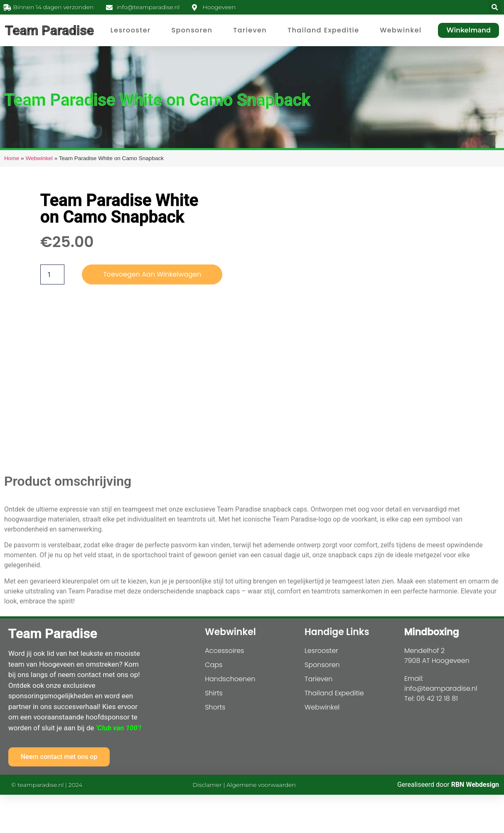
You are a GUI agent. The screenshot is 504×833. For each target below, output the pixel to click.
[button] (495, 7)
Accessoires (224, 651)
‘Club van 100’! (118, 728)
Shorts (215, 707)
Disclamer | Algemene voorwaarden (244, 785)
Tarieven (250, 30)
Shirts (214, 693)
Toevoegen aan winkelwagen (152, 274)
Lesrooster (131, 30)
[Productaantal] (52, 274)
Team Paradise (49, 30)
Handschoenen (230, 679)
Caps (214, 665)
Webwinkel (401, 30)
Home (12, 158)
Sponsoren (192, 30)
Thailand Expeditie (323, 30)
